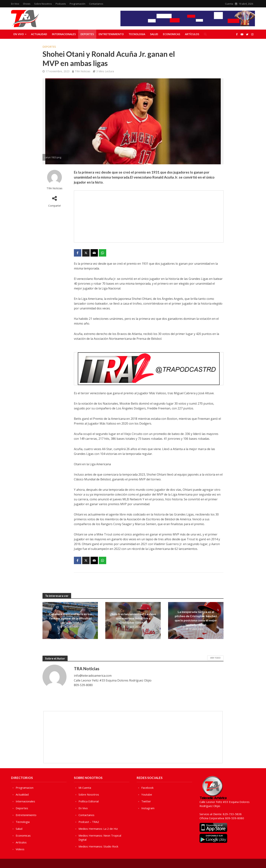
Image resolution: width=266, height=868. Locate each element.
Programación (77, 4)
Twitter (146, 801)
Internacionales (64, 34)
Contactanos (96, 4)
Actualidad (39, 34)
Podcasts (61, 4)
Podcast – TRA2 (89, 822)
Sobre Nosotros (43, 4)
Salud (154, 34)
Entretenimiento (111, 34)
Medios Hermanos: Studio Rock (98, 846)
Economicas (172, 34)
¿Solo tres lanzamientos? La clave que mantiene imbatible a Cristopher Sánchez (133, 618)
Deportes (87, 34)
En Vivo (15, 4)
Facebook (147, 788)
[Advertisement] (149, 216)
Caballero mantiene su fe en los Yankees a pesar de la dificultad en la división (70, 618)
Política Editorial (89, 801)
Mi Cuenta (85, 788)
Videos (20, 849)
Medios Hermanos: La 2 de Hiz (98, 829)
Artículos (192, 34)
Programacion (25, 788)
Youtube (147, 794)
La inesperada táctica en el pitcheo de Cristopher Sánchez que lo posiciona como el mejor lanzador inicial (196, 618)
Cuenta (229, 4)
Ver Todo (215, 658)
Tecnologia (137, 34)
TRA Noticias (83, 71)
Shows (27, 4)
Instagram (148, 808)
